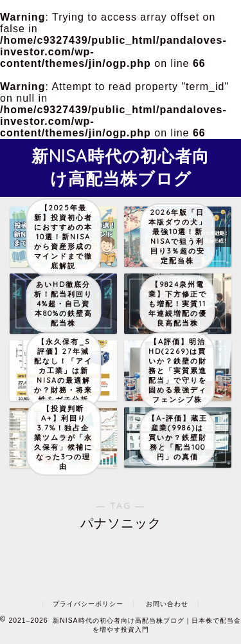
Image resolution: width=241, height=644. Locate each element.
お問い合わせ (167, 604)
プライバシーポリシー (88, 604)
